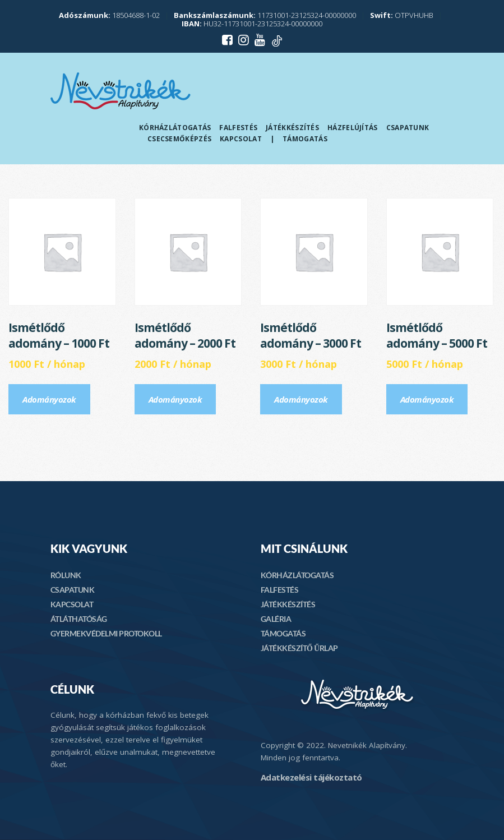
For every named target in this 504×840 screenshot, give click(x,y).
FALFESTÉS (280, 590)
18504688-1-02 (109, 15)
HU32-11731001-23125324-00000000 (252, 24)
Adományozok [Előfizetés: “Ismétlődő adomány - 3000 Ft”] (301, 399)
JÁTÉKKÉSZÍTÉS (288, 604)
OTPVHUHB (402, 15)
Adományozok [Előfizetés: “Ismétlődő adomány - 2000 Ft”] (175, 399)
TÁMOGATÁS (283, 633)
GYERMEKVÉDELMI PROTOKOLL (106, 633)
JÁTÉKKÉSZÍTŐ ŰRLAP (299, 648)
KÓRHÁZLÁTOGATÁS (297, 575)
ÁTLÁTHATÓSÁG (79, 619)
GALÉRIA (276, 619)
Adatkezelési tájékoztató (311, 777)
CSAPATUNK (73, 590)
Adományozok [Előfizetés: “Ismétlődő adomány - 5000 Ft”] (427, 399)
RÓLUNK (66, 575)
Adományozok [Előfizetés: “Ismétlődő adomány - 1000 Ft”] (49, 399)
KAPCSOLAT (72, 604)
